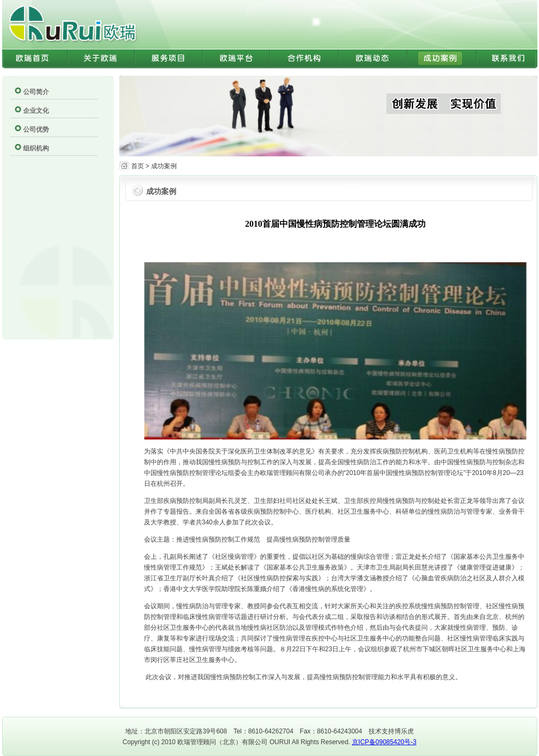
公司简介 (36, 92)
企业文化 (36, 111)
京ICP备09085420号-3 (384, 742)
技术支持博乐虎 (391, 731)
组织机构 (36, 148)
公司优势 (36, 129)
